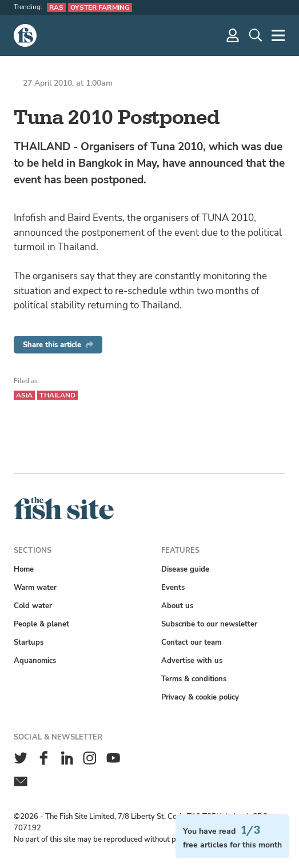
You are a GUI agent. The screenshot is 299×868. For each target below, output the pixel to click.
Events (173, 587)
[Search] (256, 35)
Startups (29, 642)
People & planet (41, 624)
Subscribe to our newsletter (209, 624)
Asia (24, 395)
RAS (56, 7)
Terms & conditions (194, 679)
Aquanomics (35, 660)
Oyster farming (100, 7)
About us (177, 606)
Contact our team (191, 642)
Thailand (57, 395)
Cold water (33, 606)
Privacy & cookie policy (200, 697)
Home (24, 569)
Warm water (35, 587)
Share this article (58, 345)
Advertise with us (192, 660)
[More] (278, 35)
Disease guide (185, 569)
